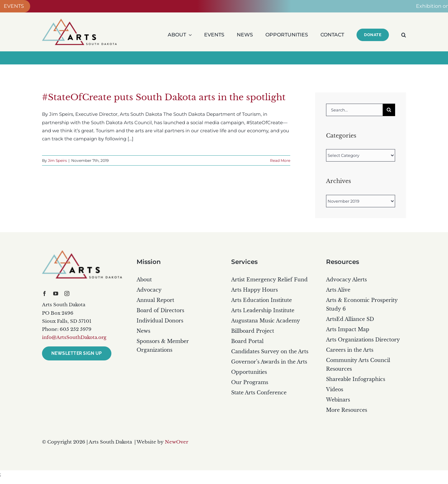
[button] (404, 35)
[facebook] (44, 294)
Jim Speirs (57, 160)
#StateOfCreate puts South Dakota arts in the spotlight (164, 97)
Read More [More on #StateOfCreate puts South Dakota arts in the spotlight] (280, 160)
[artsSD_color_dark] (82, 253)
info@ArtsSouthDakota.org (74, 337)
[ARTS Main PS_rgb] (79, 21)
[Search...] (354, 110)
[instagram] (67, 294)
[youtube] (56, 294)
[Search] (389, 110)
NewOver (177, 442)
